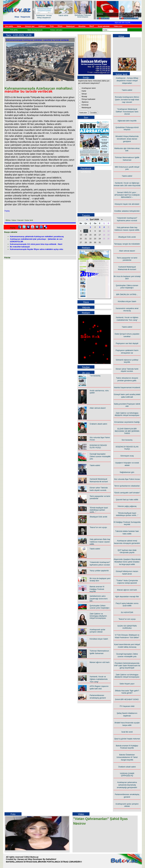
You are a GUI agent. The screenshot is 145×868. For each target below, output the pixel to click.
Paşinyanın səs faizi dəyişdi (127, 343)
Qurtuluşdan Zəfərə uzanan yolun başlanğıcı (100, 607)
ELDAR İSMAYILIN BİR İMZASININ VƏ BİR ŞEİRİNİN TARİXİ (127, 431)
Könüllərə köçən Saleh (99, 639)
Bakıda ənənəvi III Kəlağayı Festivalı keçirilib (97, 589)
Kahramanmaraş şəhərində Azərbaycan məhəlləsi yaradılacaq (37, 236)
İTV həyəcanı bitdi (127, 706)
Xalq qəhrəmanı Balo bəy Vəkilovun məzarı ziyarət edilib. (100, 542)
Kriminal (85, 105)
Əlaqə (17, 17)
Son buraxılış (95, 376)
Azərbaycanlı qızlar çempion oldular (97, 631)
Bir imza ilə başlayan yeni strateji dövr (127, 277)
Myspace (28, 227)
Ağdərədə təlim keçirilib (126, 23)
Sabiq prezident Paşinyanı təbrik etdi (127, 405)
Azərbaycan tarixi (88, 88)
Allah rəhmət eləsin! (98, 408)
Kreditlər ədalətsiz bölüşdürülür (127, 211)
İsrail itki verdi (127, 732)
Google (33, 227)
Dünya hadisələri (88, 99)
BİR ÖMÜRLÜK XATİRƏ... (127, 294)
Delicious (45, 227)
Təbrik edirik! (64, 15)
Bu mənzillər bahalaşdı (20, 247)
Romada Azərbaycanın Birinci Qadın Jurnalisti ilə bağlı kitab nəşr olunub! (127, 100)
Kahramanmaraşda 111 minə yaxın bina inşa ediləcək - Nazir (36, 244)
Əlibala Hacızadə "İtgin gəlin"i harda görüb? (127, 692)
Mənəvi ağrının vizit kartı (100, 662)
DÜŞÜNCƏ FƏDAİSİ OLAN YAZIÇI (98, 446)
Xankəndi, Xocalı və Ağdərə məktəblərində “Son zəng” (99, 679)
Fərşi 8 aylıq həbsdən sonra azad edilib (127, 604)
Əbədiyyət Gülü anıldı (98, 517)
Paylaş (7, 211)
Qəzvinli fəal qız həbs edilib (127, 500)
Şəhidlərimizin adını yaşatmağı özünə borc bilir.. (99, 598)
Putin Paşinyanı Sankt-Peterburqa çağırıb (128, 15)
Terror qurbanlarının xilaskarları (127, 486)
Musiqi (84, 96)
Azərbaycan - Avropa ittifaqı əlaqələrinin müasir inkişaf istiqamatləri (44, 18)
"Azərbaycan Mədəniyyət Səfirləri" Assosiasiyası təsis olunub (127, 111)
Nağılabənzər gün (127, 472)
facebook (20, 227)
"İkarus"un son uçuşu (98, 527)
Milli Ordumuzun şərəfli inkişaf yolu (127, 168)
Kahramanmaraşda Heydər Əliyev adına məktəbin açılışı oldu (37, 249)
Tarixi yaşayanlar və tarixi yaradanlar (127, 259)
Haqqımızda (25, 17)
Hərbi (84, 91)
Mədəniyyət (86, 108)
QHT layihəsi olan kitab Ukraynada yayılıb (127, 551)
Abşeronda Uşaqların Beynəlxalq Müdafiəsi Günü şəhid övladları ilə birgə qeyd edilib (127, 562)
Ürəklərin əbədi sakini (98, 424)
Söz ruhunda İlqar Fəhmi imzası (127, 479)
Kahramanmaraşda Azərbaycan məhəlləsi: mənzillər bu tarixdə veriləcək (37, 40)
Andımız (100, 14)
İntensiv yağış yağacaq (127, 506)
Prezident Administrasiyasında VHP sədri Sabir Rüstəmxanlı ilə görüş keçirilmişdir (127, 665)
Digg (37, 227)
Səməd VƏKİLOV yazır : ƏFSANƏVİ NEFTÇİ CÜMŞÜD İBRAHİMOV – (127, 195)
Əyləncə (85, 102)
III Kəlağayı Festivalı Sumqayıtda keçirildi (127, 523)
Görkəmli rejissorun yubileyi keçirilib (127, 361)
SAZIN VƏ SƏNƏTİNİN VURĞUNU (127, 627)
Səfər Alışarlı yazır (127, 684)
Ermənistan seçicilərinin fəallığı (127, 422)
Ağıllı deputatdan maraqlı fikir (127, 597)
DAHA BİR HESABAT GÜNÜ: (127, 699)
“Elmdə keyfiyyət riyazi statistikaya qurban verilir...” (99, 510)
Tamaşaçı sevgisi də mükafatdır (127, 244)
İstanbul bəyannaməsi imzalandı (127, 387)
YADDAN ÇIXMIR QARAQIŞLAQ (127, 774)
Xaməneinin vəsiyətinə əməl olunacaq (127, 309)
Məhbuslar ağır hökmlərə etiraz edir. (127, 149)
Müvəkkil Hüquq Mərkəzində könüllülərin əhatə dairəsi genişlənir (127, 139)
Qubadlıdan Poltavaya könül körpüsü (83, 16)
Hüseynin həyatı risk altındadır (127, 204)
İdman (84, 94)
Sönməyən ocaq (127, 456)
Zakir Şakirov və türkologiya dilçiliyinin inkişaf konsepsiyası (98, 616)
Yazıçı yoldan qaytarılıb (99, 571)
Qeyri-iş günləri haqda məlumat (127, 739)
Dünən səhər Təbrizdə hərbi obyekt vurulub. (127, 370)
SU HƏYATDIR (127, 612)
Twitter (24, 227)
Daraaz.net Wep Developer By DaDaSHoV (37, 859)
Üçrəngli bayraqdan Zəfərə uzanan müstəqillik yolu (100, 456)
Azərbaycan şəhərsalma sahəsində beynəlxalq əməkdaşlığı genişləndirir (127, 785)
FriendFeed (41, 227)
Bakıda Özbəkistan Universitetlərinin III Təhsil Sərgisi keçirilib (127, 757)
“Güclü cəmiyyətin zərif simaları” (127, 493)
